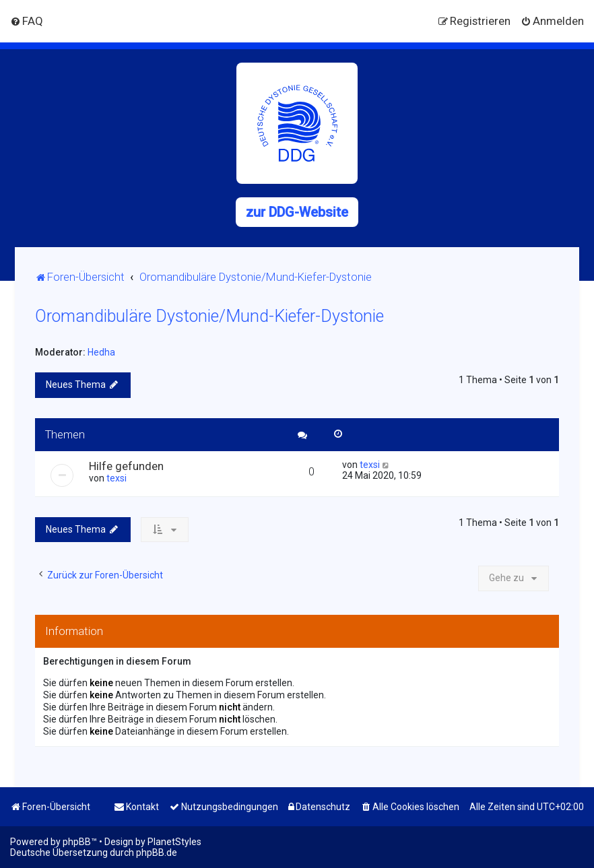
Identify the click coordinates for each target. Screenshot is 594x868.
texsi (117, 478)
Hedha (101, 352)
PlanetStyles (174, 842)
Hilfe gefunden (126, 466)
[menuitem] (27, 21)
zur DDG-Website (297, 212)
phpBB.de (157, 853)
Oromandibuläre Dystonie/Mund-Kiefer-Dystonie (209, 316)
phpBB (77, 842)
